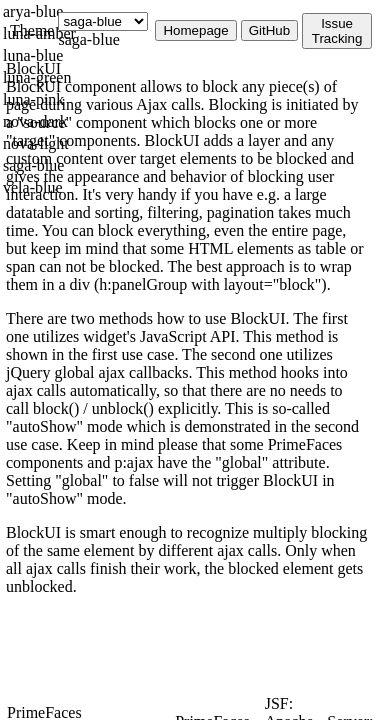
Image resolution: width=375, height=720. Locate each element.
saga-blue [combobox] (88, 39)
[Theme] (103, 21)
